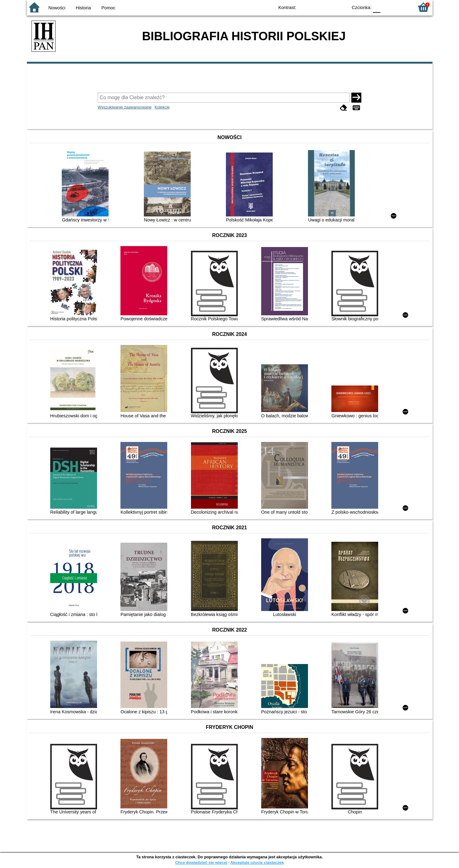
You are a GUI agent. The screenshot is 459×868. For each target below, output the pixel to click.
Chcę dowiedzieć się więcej (201, 863)
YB (328, 7)
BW (316, 7)
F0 (377, 7)
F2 (402, 7)
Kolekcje (162, 107)
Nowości (57, 8)
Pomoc (108, 8)
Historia (83, 8)
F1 (387, 7)
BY (341, 7)
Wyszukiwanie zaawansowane (125, 107)
